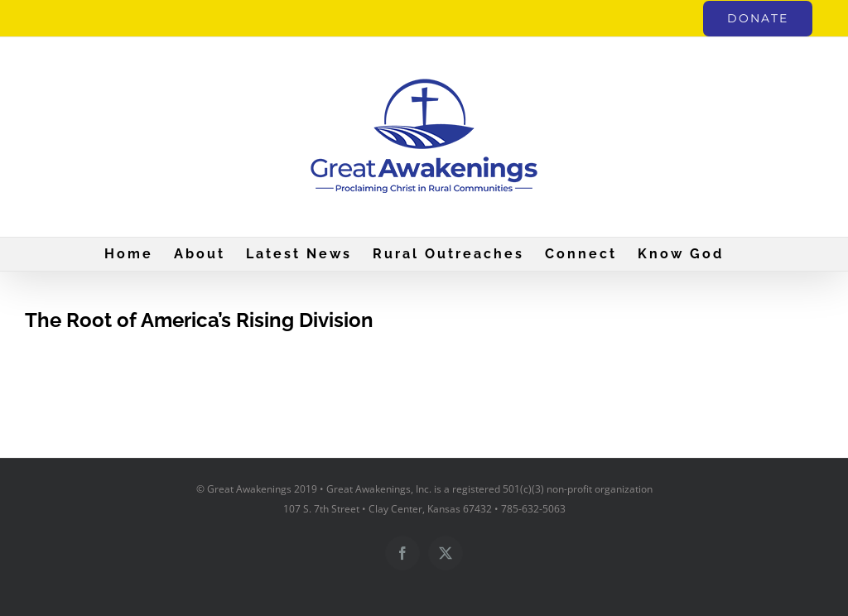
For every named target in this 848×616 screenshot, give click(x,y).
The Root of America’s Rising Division (199, 320)
